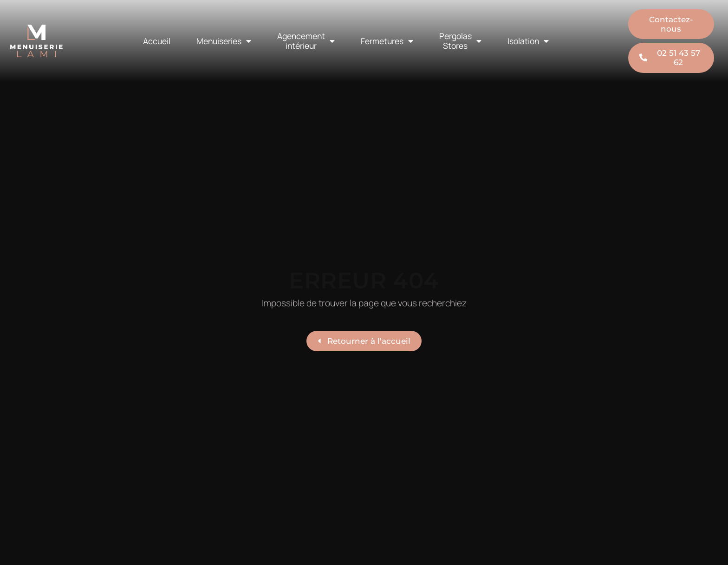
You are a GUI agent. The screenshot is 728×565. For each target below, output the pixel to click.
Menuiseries (224, 41)
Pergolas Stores (460, 41)
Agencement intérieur (306, 41)
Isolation (528, 41)
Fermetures (387, 41)
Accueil (157, 41)
